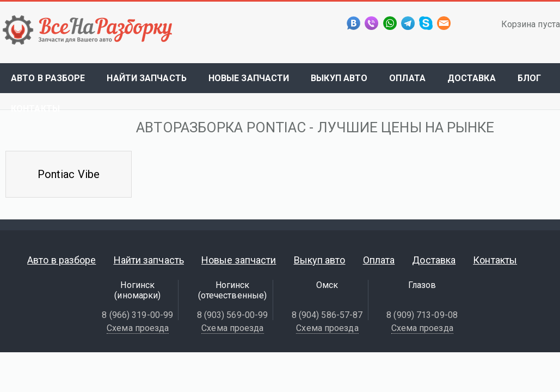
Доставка (472, 78)
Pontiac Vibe (69, 174)
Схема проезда (138, 328)
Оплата (407, 78)
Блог (529, 78)
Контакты (35, 109)
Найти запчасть (146, 78)
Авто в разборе (48, 78)
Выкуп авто (339, 78)
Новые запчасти (249, 78)
